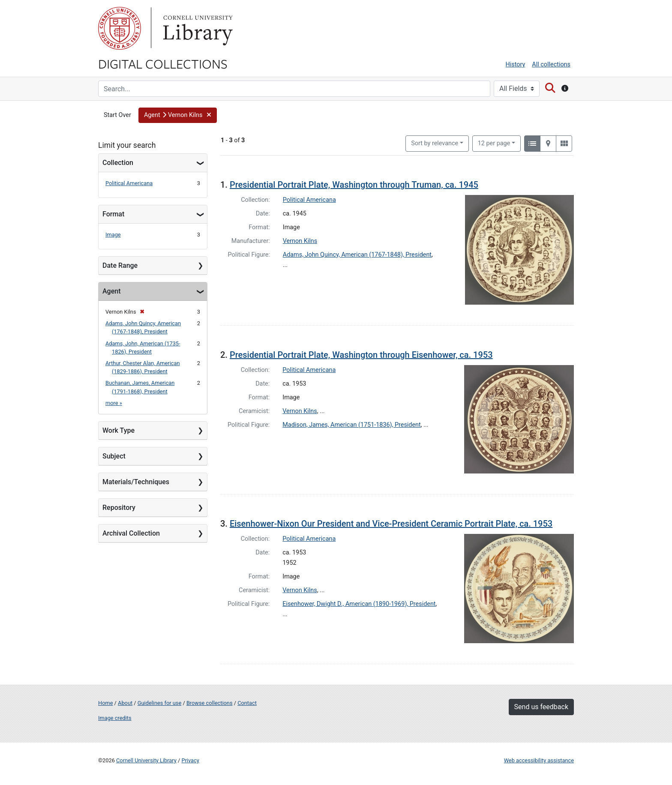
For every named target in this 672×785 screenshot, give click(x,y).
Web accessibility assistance (539, 760)
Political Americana (129, 183)
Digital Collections (163, 63)
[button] (178, 115)
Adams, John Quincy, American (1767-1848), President (357, 255)
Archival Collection (131, 533)
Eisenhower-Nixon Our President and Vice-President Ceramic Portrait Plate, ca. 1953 (391, 524)
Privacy (190, 760)
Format (113, 214)
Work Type (118, 430)
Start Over (117, 115)
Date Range (120, 265)
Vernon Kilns (300, 241)
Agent (111, 291)
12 (494, 143)
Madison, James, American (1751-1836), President (352, 425)
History (516, 64)
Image (113, 235)
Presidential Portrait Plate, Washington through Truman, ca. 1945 (354, 185)
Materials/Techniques (136, 482)
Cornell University (120, 28)
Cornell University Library (146, 760)
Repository (119, 508)
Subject (114, 456)
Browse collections (210, 703)
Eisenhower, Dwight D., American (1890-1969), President (359, 604)
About (125, 703)
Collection (118, 163)
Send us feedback (541, 707)
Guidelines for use (159, 703)
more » (114, 403)
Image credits (115, 718)
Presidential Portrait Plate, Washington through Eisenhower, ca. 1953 (361, 355)
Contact (247, 703)
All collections (551, 64)
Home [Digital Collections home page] (105, 703)
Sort (435, 143)
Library (197, 28)
